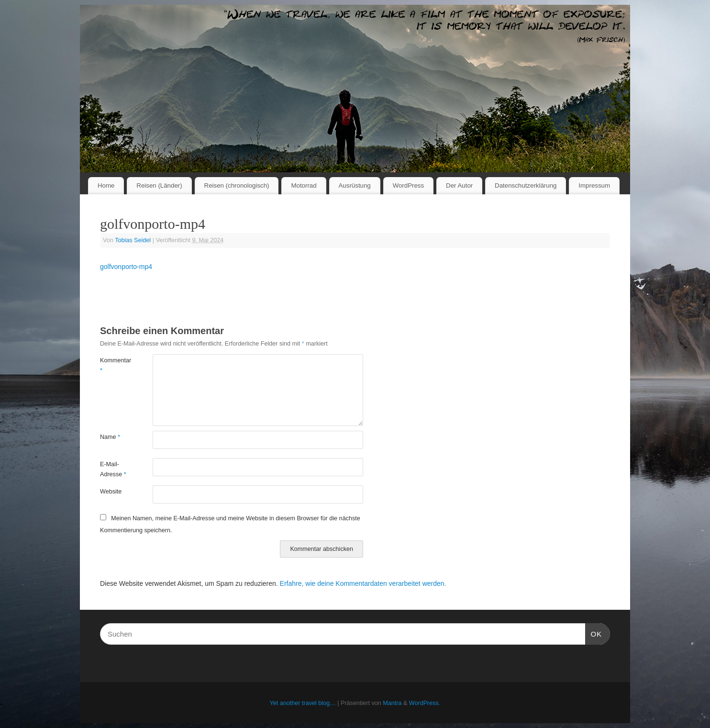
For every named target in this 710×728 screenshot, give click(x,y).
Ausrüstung (355, 185)
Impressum (594, 185)
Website (111, 492)
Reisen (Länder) (159, 185)
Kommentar (113, 365)
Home (106, 185)
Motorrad (304, 185)
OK (594, 633)
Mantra (392, 703)
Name (110, 437)
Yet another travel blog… (303, 703)
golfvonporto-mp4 (126, 267)
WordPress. (425, 703)
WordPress (409, 185)
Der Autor (459, 185)
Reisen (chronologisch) (237, 185)
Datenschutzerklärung (526, 185)
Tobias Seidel (133, 240)
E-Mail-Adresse (113, 469)
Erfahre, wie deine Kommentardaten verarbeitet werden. (363, 583)
